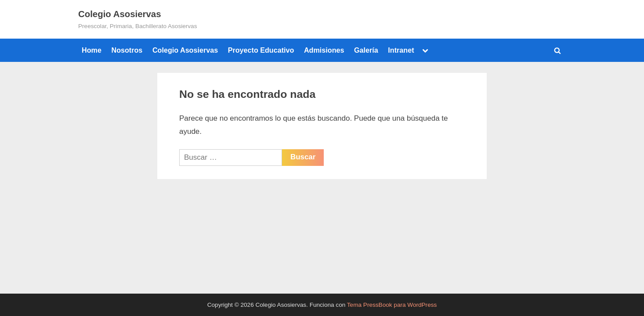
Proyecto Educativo (261, 50)
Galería (366, 50)
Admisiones (324, 50)
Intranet (401, 50)
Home (92, 50)
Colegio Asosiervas (120, 14)
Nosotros (127, 50)
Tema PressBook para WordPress (392, 305)
